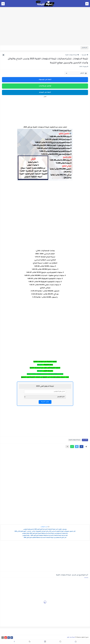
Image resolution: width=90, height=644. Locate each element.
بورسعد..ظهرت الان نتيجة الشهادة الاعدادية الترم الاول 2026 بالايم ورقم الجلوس (45, 529)
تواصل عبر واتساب (45, 86)
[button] (81, 447)
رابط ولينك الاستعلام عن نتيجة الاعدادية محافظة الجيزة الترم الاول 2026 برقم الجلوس (45, 534)
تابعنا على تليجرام (45, 92)
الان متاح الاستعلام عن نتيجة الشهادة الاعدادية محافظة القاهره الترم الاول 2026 (45, 538)
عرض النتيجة (45, 402)
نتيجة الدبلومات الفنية (72, 55)
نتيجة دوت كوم (71, 637)
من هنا (40, 371)
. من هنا (40, 365)
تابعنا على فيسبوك (45, 80)
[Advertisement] (45, 31)
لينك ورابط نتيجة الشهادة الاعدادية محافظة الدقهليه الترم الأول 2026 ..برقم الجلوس (45, 536)
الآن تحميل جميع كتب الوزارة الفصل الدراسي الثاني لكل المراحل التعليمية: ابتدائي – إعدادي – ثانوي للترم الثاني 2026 (45, 531)
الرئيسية (85, 55)
